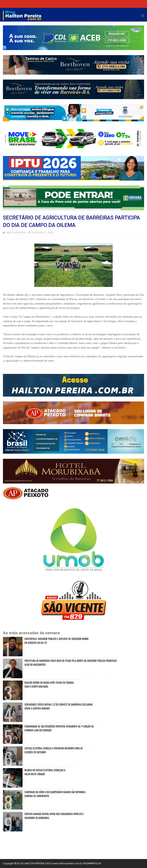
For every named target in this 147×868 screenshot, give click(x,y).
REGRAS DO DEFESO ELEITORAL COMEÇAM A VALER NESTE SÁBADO (45, 772)
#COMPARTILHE (92, 863)
